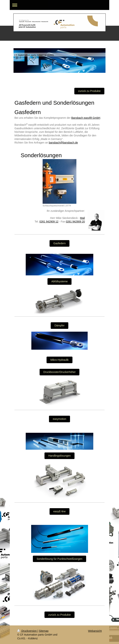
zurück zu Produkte (89, 91)
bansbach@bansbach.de (63, 143)
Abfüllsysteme (59, 281)
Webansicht (95, 631)
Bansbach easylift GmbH (86, 118)
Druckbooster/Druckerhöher (59, 372)
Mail (82, 218)
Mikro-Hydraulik (59, 360)
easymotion (59, 419)
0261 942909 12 (49, 222)
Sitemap (44, 631)
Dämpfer (59, 325)
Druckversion (27, 631)
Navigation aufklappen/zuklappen (59, 5)
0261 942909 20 (75, 222)
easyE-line (59, 511)
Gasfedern (59, 243)
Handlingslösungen (59, 456)
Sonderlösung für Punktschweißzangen (59, 559)
